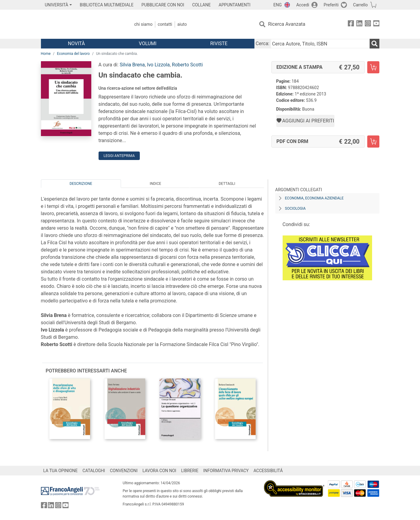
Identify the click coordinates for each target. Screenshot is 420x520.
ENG (278, 5)
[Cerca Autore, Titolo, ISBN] (320, 44)
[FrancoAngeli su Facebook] (351, 24)
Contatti (165, 24)
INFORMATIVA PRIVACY (226, 471)
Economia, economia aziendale (314, 198)
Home (46, 54)
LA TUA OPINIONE (61, 471)
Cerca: (262, 43)
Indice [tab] (156, 184)
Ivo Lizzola (158, 65)
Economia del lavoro (73, 54)
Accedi (303, 5)
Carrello (360, 5)
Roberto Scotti (187, 65)
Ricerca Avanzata (287, 24)
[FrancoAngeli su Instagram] (368, 24)
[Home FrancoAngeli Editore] (81, 24)
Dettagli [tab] (227, 184)
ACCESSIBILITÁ (268, 471)
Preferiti (331, 5)
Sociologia (295, 208)
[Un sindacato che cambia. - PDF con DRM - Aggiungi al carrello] (373, 142)
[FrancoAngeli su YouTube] (376, 24)
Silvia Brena (132, 65)
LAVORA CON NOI (160, 471)
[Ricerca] (375, 44)
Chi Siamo (143, 24)
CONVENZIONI (124, 471)
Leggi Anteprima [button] (119, 156)
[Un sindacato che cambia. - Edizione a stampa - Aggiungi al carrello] (373, 67)
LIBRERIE (190, 471)
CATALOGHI (94, 471)
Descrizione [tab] (81, 184)
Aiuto (182, 24)
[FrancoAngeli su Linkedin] (359, 24)
